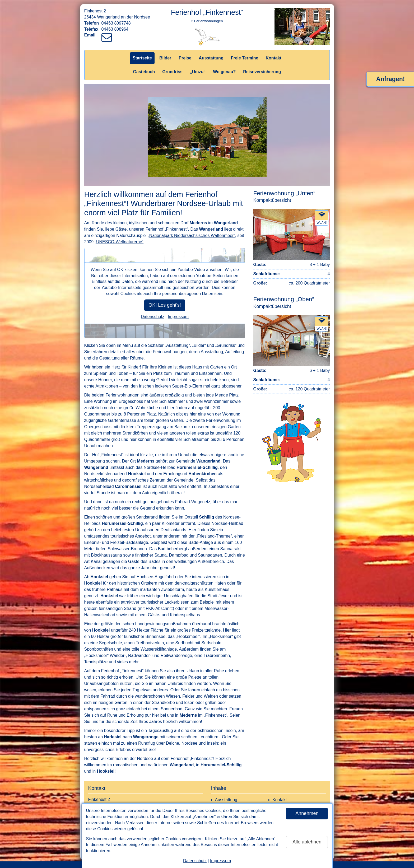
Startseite (142, 58)
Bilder (165, 58)
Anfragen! (391, 79)
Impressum (220, 861)
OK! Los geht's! (165, 305)
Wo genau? (224, 72)
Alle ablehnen (307, 842)
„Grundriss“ (226, 345)
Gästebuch (144, 72)
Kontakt (273, 58)
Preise (185, 58)
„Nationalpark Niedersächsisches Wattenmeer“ (192, 235)
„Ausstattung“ (177, 345)
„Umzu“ (198, 72)
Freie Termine (245, 58)
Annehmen (307, 813)
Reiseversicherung (262, 72)
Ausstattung (211, 58)
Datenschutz (195, 861)
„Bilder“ (199, 345)
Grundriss (172, 72)
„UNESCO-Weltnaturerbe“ (119, 242)
